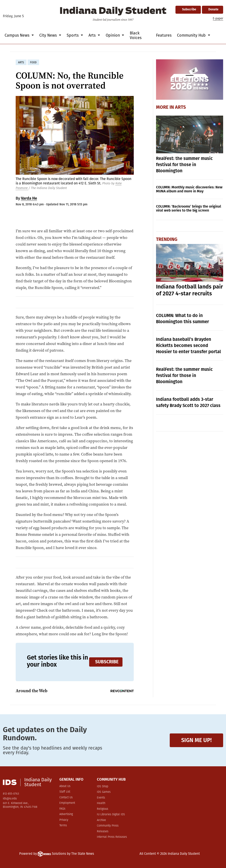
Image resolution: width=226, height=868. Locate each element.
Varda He (29, 198)
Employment (67, 803)
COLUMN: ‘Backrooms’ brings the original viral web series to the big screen (189, 208)
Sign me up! (196, 740)
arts (21, 62)
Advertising (66, 814)
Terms (63, 826)
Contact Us (66, 798)
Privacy (64, 820)
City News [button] (49, 35)
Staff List (65, 792)
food (33, 62)
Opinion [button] (113, 35)
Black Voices (136, 35)
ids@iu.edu (10, 799)
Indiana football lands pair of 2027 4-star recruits (189, 290)
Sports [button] (73, 35)
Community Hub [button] (192, 35)
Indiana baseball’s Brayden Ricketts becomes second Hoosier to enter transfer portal (188, 345)
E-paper (218, 18)
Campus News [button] (18, 35)
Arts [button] (93, 35)
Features (164, 35)
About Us (65, 786)
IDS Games (104, 792)
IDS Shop (103, 786)
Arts (180, 108)
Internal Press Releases (112, 837)
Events (101, 798)
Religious (103, 809)
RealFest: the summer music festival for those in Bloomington (184, 165)
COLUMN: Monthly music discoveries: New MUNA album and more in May (189, 189)
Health (101, 803)
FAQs (62, 809)
